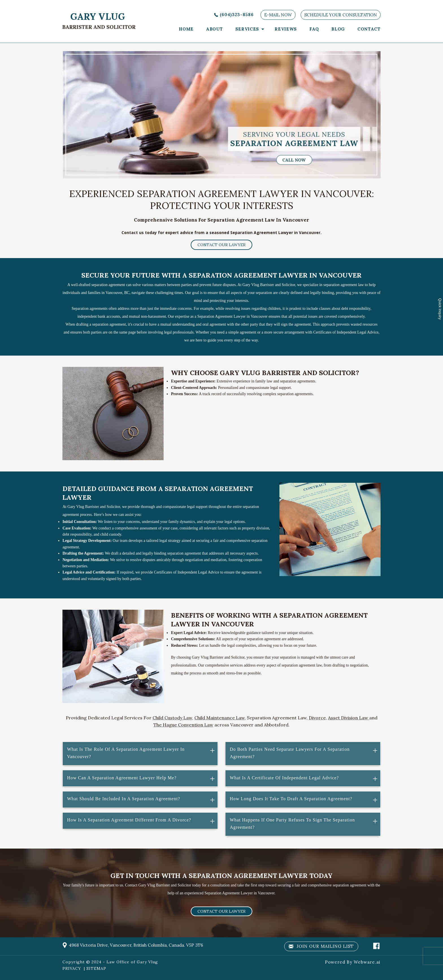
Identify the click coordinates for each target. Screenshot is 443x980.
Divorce (317, 718)
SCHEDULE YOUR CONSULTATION (341, 15)
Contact (369, 29)
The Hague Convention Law (183, 725)
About (214, 29)
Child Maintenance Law (220, 718)
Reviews (286, 29)
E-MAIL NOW (278, 15)
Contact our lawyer (221, 245)
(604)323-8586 (237, 15)
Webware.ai (367, 962)
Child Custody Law (172, 718)
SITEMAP (96, 968)
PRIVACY (72, 968)
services (247, 29)
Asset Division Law (349, 718)
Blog (338, 29)
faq (314, 29)
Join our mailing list (321, 947)
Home (186, 29)
